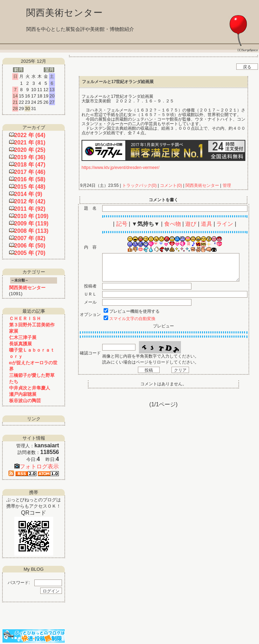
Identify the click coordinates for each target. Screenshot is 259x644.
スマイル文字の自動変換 (132, 319)
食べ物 (173, 224)
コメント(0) (170, 185)
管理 (227, 185)
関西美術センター (202, 185)
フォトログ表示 (37, 466)
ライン (225, 224)
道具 (206, 224)
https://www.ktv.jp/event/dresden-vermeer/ (121, 168)
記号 (122, 224)
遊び (191, 224)
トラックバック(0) (139, 185)
